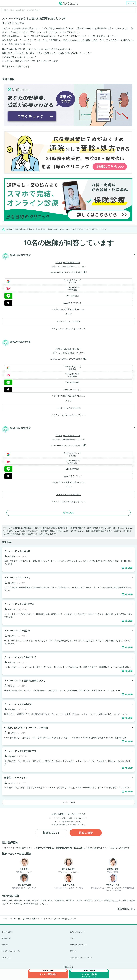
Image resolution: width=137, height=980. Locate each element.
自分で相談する (79, 229)
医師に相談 (86, 833)
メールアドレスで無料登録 (68, 321)
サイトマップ (6, 957)
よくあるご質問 (7, 932)
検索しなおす (51, 833)
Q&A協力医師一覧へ (126, 909)
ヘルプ (72, 938)
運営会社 (73, 951)
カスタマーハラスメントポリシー (81, 957)
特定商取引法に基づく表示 (11, 951)
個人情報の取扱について (78, 945)
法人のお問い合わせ (77, 932)
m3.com (114, 848)
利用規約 (59, 263)
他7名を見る (68, 513)
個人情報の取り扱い (72, 263)
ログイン (131, 3)
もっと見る (68, 802)
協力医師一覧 (6, 938)
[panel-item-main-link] (68, 559)
